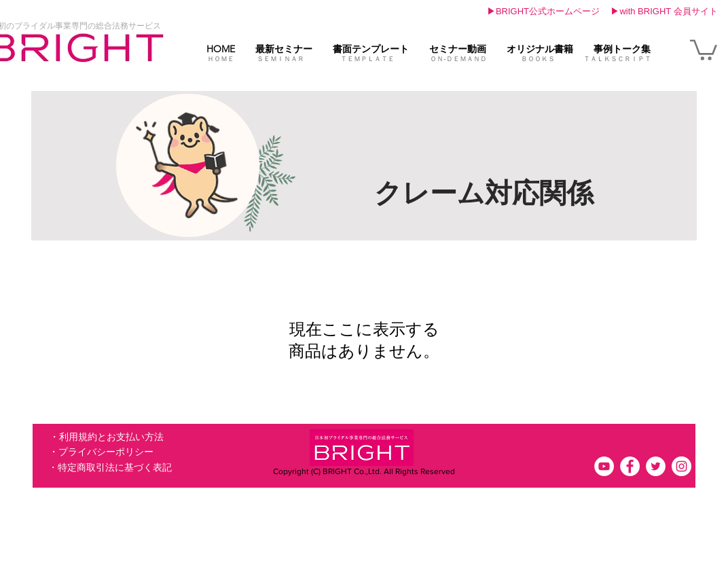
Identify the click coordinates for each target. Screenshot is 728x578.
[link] (704, 49)
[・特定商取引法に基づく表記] (110, 468)
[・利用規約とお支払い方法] (106, 437)
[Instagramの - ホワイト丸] (681, 466)
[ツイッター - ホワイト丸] (656, 466)
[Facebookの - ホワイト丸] (630, 466)
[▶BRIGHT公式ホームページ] (543, 12)
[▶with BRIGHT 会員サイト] (664, 12)
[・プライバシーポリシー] (101, 452)
